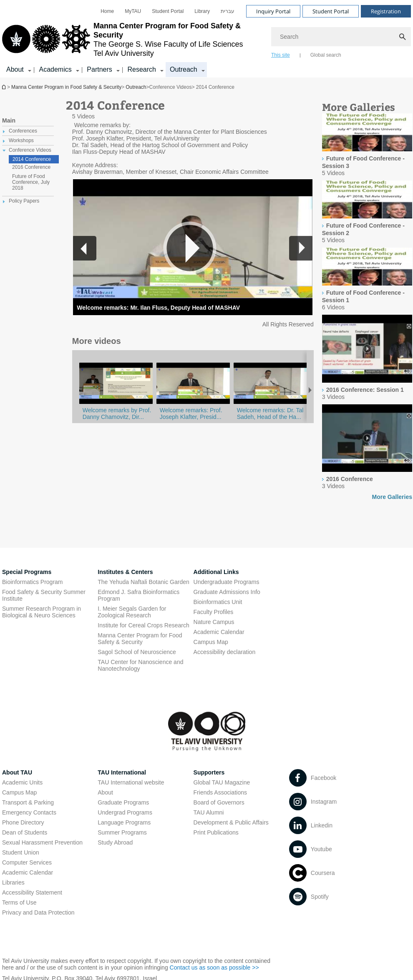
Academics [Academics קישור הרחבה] (55, 69)
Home (107, 11)
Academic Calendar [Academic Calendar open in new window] (219, 632)
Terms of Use (19, 902)
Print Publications (216, 832)
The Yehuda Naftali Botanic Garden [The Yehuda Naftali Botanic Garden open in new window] (144, 582)
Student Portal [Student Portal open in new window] (168, 11)
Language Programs (124, 822)
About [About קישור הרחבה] (15, 69)
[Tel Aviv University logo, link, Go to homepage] (132, 40)
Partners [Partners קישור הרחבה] (99, 69)
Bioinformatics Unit (218, 602)
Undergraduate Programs (227, 582)
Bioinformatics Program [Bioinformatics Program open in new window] (33, 582)
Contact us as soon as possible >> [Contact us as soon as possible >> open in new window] (214, 967)
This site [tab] (281, 55)
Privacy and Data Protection (38, 912)
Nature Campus (214, 622)
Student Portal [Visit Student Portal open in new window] (331, 11)
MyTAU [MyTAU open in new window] (133, 11)
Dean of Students (25, 832)
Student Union (21, 852)
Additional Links (216, 572)
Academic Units (22, 782)
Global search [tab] (326, 55)
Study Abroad (115, 842)
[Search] (341, 37)
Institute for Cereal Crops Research (143, 625)
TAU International (122, 772)
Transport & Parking (28, 802)
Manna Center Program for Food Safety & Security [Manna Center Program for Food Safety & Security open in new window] (140, 639)
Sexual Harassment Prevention (42, 842)
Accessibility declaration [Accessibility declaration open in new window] (225, 652)
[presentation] (367, 133)
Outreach (136, 87)
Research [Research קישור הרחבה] (141, 69)
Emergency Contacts (29, 812)
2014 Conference (32, 159)
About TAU (17, 772)
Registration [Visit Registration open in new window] (386, 11)
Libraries (13, 882)
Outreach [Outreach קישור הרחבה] (184, 69)
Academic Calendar (28, 872)
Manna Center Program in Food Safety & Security (5, 87)
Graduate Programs (123, 802)
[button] (301, 248)
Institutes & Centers (125, 572)
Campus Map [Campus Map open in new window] (211, 642)
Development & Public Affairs (231, 822)
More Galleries (392, 497)
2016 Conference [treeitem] (31, 167)
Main (9, 120)
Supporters (209, 772)
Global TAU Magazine (222, 782)
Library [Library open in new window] (202, 11)
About (105, 792)
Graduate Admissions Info (227, 592)
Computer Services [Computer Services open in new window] (27, 862)
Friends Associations (220, 792)
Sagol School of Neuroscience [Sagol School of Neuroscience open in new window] (137, 652)
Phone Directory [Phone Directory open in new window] (23, 822)
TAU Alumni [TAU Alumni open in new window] (209, 812)
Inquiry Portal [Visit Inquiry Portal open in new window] (273, 11)
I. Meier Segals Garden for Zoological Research (132, 612)
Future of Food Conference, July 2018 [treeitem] (31, 182)
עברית (228, 11)
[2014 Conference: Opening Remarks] (270, 404)
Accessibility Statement (32, 892)
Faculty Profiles (214, 612)
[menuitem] (107, 11)
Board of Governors (219, 802)
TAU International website (131, 782)
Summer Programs (122, 832)
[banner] (206, 39)
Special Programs (27, 572)
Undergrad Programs (125, 812)
